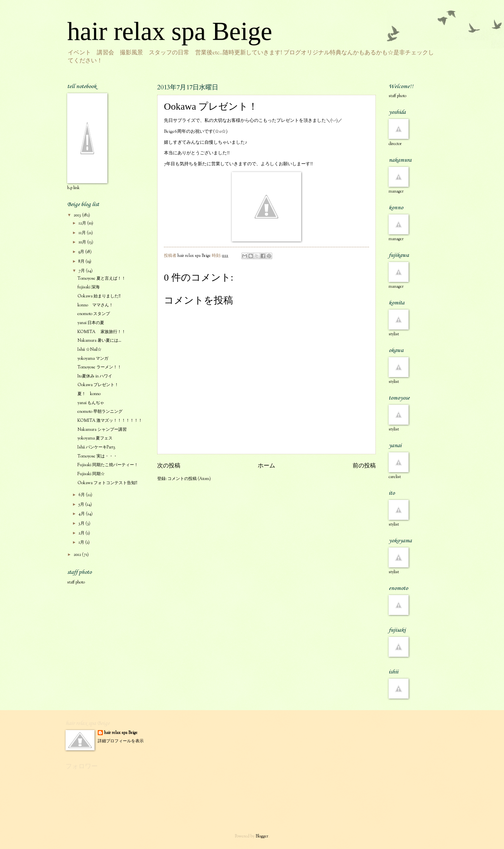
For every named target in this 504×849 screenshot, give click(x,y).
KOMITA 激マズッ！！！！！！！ (110, 421)
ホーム (266, 466)
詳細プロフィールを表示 (121, 741)
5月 (82, 505)
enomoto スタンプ (94, 314)
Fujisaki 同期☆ (91, 474)
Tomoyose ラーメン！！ (99, 367)
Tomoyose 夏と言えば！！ (102, 279)
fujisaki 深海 (89, 287)
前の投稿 (364, 466)
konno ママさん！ (95, 305)
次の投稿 (169, 466)
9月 (82, 252)
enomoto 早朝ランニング (100, 412)
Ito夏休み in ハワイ (95, 376)
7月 (82, 271)
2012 (78, 555)
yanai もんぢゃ (91, 403)
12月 (83, 223)
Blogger (262, 836)
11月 (83, 233)
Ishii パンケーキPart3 (96, 447)
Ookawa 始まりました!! (99, 296)
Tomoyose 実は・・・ (97, 456)
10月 (83, 242)
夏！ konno (89, 394)
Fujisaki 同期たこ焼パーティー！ (108, 465)
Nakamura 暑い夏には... (99, 341)
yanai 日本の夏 (91, 323)
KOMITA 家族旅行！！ (102, 332)
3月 (82, 524)
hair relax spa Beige (170, 31)
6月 (82, 495)
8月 (82, 262)
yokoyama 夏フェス (95, 438)
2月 (82, 533)
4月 (82, 514)
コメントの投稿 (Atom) (189, 479)
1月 (82, 543)
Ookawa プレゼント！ (98, 385)
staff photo (76, 583)
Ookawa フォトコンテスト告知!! (107, 483)
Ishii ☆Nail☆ (90, 350)
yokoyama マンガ (93, 359)
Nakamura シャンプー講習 (102, 430)
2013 (78, 215)
